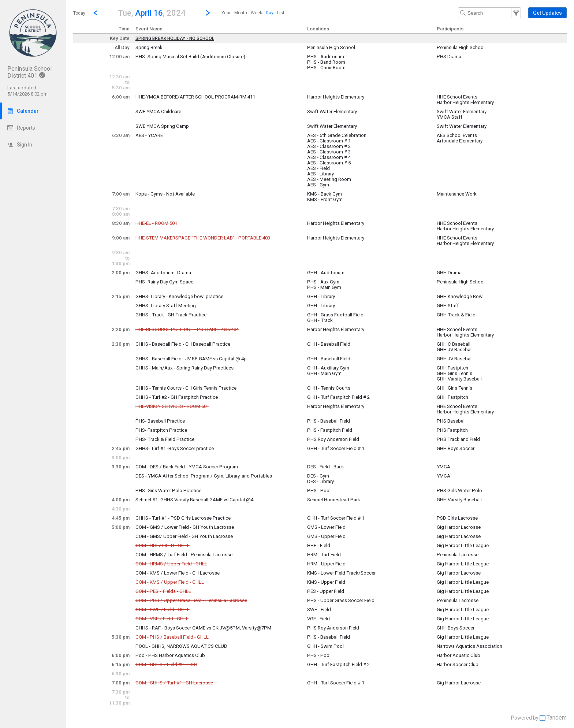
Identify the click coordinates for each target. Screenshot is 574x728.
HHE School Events (457, 97)
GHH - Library (321, 296)
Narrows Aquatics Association (469, 646)
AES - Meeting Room (329, 179)
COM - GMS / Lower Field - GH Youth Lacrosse (185, 527)
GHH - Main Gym (324, 373)
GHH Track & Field (456, 315)
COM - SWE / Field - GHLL (163, 610)
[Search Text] (489, 13)
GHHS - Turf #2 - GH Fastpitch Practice (177, 397)
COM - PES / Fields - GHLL (163, 591)
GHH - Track (320, 320)
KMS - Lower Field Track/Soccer (341, 573)
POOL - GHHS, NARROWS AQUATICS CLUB (181, 646)
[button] (152, 13)
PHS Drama (449, 57)
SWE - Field (319, 610)
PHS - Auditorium (326, 57)
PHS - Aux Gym (323, 282)
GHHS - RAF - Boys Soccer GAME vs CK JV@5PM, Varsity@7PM (203, 628)
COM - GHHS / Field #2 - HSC (166, 664)
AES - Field (318, 168)
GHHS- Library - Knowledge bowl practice (179, 296)
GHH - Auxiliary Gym (328, 368)
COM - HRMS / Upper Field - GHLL (171, 564)
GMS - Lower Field (326, 527)
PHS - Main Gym (324, 287)
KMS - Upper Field (326, 582)
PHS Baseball (451, 421)
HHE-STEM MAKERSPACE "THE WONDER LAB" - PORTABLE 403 (203, 238)
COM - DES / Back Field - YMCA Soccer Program (187, 467)
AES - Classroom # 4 (329, 157)
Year (226, 13)
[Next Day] (208, 13)
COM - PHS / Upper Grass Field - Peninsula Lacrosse (191, 600)
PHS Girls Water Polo (459, 491)
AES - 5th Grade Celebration (337, 135)
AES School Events (457, 135)
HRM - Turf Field (324, 555)
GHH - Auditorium (326, 273)
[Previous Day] (96, 13)
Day (270, 13)
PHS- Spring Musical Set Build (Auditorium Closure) (190, 57)
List (281, 13)
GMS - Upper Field (326, 536)
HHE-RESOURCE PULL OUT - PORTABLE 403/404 (187, 329)
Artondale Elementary (460, 141)
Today (79, 13)
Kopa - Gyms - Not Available (165, 194)
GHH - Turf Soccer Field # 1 (336, 448)
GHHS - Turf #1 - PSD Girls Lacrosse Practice (183, 518)
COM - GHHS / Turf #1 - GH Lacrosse (174, 683)
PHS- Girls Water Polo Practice (168, 491)
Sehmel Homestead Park (334, 500)
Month (241, 13)
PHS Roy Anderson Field (333, 439)
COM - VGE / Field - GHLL (162, 619)
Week (256, 13)
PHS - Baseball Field (329, 421)
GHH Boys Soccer (456, 448)
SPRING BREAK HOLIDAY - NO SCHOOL (175, 38)
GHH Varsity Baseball (459, 379)
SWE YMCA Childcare (158, 112)
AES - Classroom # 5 (329, 163)
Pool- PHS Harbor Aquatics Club (170, 655)
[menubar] (253, 13)
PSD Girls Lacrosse (457, 518)
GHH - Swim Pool (325, 646)
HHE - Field (319, 545)
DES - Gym (318, 476)
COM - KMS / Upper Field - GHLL (170, 582)
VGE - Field (318, 619)
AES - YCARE (149, 135)
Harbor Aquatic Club (459, 655)
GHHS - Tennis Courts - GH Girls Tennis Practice (186, 388)
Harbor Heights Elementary (336, 97)
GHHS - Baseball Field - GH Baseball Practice (183, 344)
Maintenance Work (457, 194)
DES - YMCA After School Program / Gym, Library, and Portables (204, 476)
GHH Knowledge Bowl (460, 296)
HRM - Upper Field (326, 564)
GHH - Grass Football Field (335, 315)
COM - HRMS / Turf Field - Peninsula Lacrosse (184, 555)
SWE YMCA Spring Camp (162, 126)
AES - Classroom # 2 (329, 146)
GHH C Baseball (454, 344)
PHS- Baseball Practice (160, 421)
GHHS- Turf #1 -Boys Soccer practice (175, 448)
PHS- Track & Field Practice (165, 439)
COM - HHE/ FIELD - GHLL (163, 545)
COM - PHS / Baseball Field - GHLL (172, 637)
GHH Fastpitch (452, 368)
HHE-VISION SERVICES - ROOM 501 (172, 406)
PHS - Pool (319, 491)
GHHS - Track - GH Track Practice (171, 315)
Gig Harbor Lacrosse (459, 527)
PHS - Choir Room (326, 68)
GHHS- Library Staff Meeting (166, 306)
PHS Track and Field (458, 439)
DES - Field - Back (326, 467)
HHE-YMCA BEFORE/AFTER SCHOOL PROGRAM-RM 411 (195, 97)
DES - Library (320, 481)
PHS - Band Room (326, 62)
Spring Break (149, 47)
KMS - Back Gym (325, 194)
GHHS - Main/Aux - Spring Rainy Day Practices (184, 368)
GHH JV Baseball (455, 350)
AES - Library (320, 174)
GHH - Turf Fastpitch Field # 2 (338, 397)
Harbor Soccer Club (458, 664)
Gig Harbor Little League (463, 545)
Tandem (557, 718)
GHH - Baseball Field (329, 344)
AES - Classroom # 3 (329, 152)
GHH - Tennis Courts (329, 388)
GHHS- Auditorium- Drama (163, 273)
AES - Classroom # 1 (329, 141)
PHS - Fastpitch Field (330, 430)
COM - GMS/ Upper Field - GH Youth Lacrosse (184, 536)
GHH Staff (448, 306)
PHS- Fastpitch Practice (161, 430)
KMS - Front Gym (325, 199)
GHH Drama (449, 273)
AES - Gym (318, 185)
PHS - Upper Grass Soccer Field (341, 600)
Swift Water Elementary (332, 112)
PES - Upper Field (326, 591)
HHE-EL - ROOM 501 (156, 223)
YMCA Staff (450, 117)
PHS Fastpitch (452, 430)
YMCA (443, 467)
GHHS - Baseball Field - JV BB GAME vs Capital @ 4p (191, 359)
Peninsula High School (331, 47)
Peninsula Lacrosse (458, 555)
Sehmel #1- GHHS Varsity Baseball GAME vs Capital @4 (194, 500)
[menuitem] (226, 13)
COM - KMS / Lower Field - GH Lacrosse (178, 573)
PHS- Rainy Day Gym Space (164, 282)
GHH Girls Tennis (454, 373)
